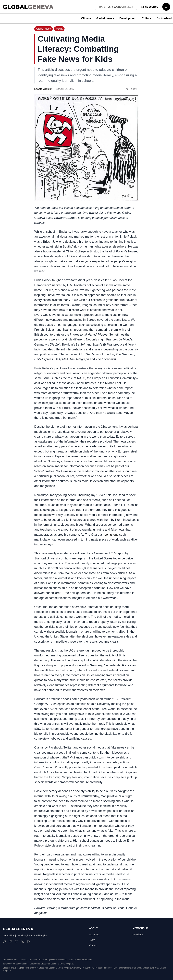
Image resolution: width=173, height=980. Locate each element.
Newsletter (138, 935)
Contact (93, 945)
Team (92, 940)
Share (131, 89)
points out (111, 535)
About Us (94, 935)
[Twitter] (4, 942)
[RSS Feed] (29, 942)
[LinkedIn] (23, 942)
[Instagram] (17, 942)
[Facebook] (10, 942)
